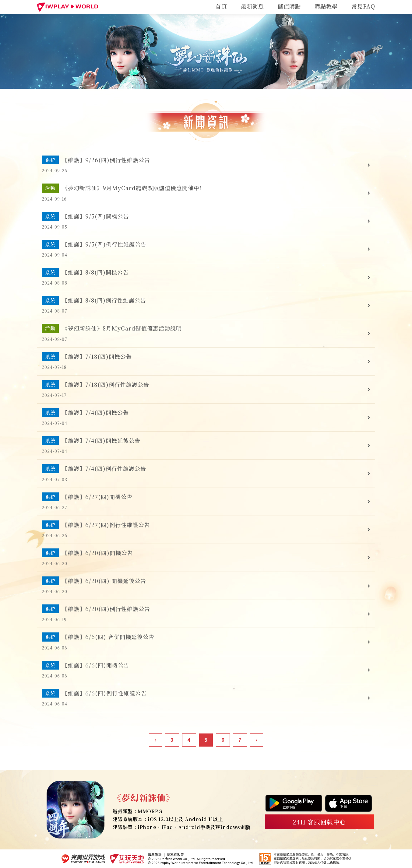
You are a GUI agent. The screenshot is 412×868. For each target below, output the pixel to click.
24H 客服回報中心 (319, 822)
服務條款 (155, 855)
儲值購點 (289, 6)
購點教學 (326, 6)
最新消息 (252, 6)
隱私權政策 (175, 855)
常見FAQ (363, 6)
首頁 (221, 6)
